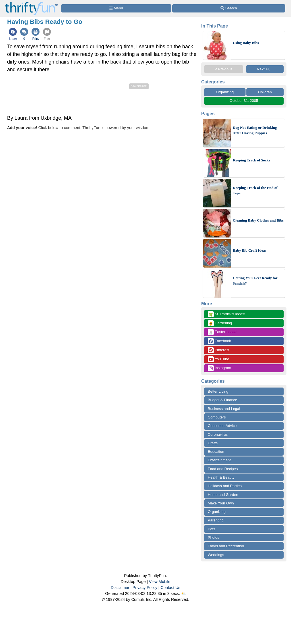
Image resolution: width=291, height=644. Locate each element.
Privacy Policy (145, 588)
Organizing (225, 92)
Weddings (216, 555)
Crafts (213, 443)
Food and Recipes (223, 469)
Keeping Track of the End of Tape (255, 191)
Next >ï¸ (265, 69)
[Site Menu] (116, 8)
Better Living (218, 391)
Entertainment (219, 460)
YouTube (218, 359)
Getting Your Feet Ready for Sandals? (255, 281)
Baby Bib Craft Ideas (250, 250)
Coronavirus (218, 434)
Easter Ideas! (222, 332)
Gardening (220, 323)
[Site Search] (229, 8)
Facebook (219, 341)
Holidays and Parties (225, 486)
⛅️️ (183, 594)
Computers (217, 417)
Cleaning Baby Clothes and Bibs (258, 220)
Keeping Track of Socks (251, 160)
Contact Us (170, 588)
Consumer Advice (222, 426)
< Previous (224, 69)
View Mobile (160, 582)
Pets (211, 529)
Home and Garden (223, 495)
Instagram (219, 368)
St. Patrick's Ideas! (226, 314)
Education (216, 452)
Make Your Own (221, 503)
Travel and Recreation (226, 546)
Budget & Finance (222, 400)
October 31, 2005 (244, 101)
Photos (213, 537)
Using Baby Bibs (246, 43)
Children (265, 92)
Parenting (216, 520)
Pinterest (219, 350)
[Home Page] (32, 3)
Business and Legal (224, 409)
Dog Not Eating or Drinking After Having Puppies (255, 130)
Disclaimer (120, 588)
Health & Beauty (221, 477)
